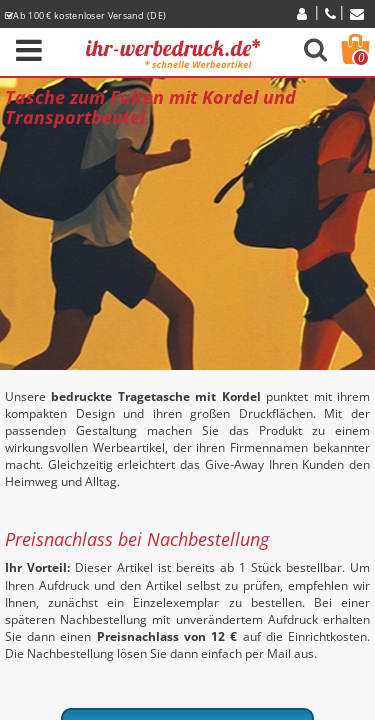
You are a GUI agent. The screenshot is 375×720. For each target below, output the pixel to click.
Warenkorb (361, 58)
